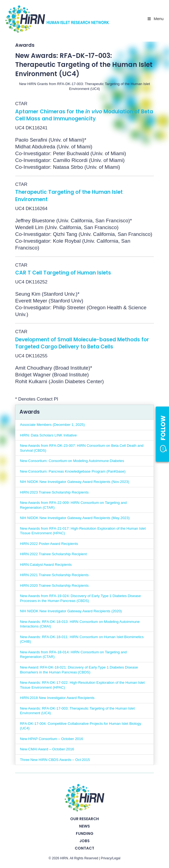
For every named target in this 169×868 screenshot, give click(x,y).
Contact (84, 848)
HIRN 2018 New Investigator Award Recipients (57, 698)
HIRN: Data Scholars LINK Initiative (48, 435)
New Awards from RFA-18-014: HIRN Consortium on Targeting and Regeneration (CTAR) (73, 655)
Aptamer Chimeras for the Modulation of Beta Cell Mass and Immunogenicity (84, 115)
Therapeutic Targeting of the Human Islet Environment (69, 196)
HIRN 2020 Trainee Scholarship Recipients (54, 586)
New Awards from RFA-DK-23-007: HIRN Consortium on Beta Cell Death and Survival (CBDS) (82, 448)
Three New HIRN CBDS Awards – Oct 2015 (55, 760)
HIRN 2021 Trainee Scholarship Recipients (54, 575)
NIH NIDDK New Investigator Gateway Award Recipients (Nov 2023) (75, 482)
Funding (85, 833)
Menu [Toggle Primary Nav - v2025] (155, 19)
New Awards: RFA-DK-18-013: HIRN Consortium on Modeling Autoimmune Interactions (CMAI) (80, 624)
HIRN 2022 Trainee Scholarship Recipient (53, 554)
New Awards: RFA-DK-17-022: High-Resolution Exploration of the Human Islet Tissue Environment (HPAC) (82, 685)
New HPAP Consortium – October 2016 (52, 739)
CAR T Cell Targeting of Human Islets (63, 273)
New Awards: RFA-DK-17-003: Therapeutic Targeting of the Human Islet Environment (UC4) (77, 711)
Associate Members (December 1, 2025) (52, 425)
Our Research (84, 819)
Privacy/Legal (110, 858)
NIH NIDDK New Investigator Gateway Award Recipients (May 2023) (75, 518)
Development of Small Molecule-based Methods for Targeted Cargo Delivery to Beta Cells (82, 343)
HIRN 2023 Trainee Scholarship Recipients (54, 492)
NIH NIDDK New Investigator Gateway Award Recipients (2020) (71, 611)
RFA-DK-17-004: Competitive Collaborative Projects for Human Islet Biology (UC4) (81, 726)
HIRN (64, 858)
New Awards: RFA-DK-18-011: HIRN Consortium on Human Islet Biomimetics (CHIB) (82, 639)
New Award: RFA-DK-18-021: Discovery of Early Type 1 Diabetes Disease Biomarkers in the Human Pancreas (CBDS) (79, 670)
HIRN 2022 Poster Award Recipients (49, 544)
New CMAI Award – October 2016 (47, 749)
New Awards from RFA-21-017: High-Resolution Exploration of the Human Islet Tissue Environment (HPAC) (83, 531)
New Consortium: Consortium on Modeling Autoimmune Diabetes (72, 461)
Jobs (84, 841)
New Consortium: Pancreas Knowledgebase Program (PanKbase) (73, 471)
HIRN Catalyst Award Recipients (46, 565)
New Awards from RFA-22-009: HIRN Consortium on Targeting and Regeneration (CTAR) (73, 505)
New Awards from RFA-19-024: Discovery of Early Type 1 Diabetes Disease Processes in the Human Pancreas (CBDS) (80, 598)
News (84, 826)
